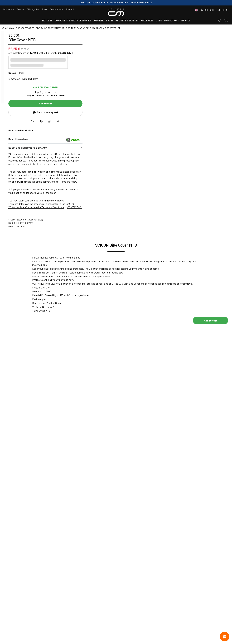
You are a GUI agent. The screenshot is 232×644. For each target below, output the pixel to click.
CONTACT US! (218, 207)
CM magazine (33, 9)
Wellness (147, 20)
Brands (186, 20)
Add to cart (189, 103)
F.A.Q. (45, 9)
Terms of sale (56, 9)
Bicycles (47, 20)
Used (159, 20)
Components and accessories (73, 20)
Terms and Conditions (196, 207)
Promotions (172, 20)
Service (20, 9)
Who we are (9, 9)
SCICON (158, 35)
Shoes (110, 20)
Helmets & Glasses (127, 20)
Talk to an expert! (189, 112)
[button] (189, 149)
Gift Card (70, 9)
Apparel (99, 20)
